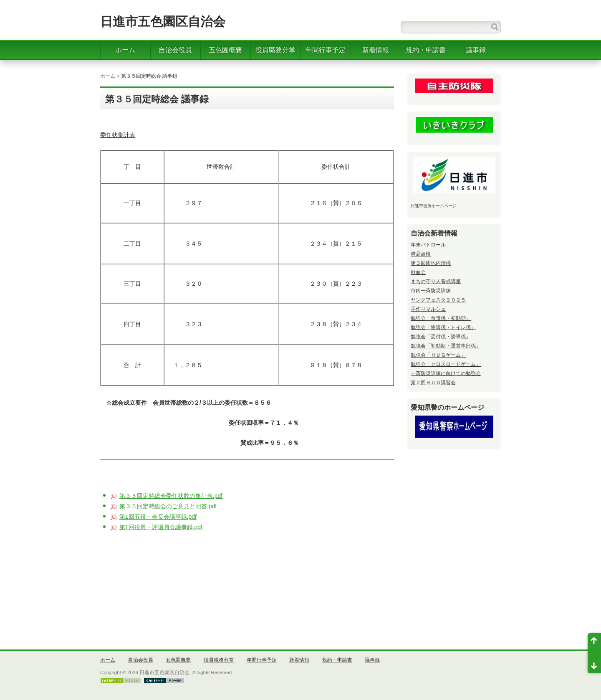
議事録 (476, 50)
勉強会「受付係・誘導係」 (441, 337)
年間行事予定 (326, 50)
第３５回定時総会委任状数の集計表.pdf (171, 496)
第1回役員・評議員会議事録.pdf (161, 527)
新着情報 (376, 50)
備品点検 (421, 254)
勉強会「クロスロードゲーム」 (446, 364)
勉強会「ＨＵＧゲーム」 (438, 355)
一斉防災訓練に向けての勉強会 (446, 373)
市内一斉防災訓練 (431, 291)
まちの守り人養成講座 (436, 282)
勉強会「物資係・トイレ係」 (443, 327)
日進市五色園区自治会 (163, 22)
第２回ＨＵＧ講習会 (433, 383)
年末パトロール (428, 245)
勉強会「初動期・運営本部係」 (446, 346)
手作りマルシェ (428, 309)
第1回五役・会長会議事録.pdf (158, 517)
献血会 (418, 272)
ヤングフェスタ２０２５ (438, 300)
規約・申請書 (426, 50)
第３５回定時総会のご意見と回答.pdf (168, 506)
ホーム (125, 50)
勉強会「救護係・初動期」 (441, 318)
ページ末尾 (594, 663)
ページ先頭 (594, 643)
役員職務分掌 (275, 50)
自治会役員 (175, 50)
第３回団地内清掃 (431, 263)
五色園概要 (225, 50)
